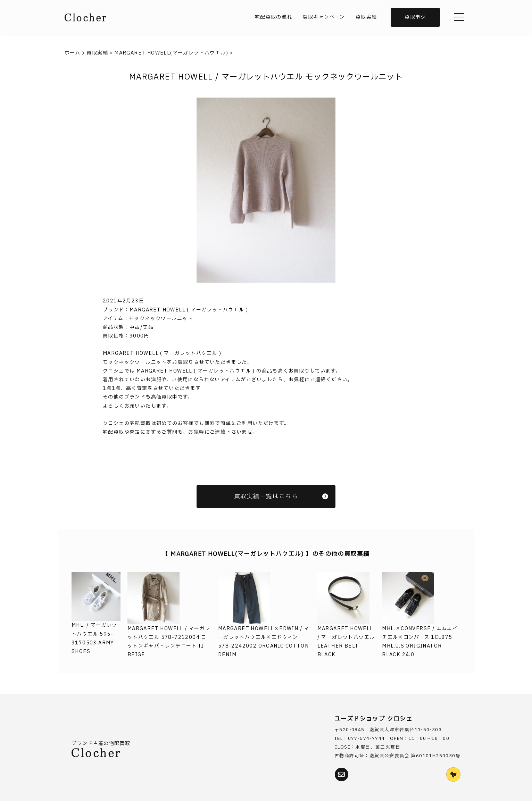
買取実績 (366, 17)
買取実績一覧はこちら (281, 496)
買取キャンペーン (324, 17)
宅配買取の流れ (274, 17)
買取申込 (415, 17)
